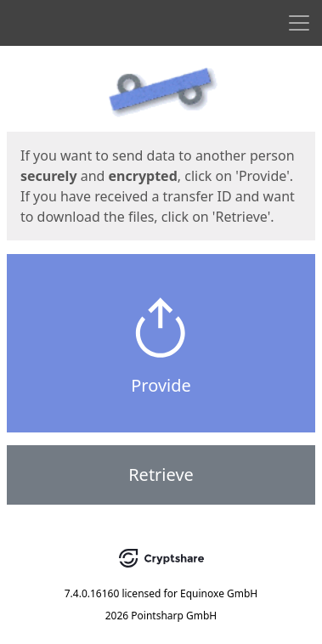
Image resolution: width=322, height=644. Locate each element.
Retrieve (161, 475)
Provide (161, 385)
